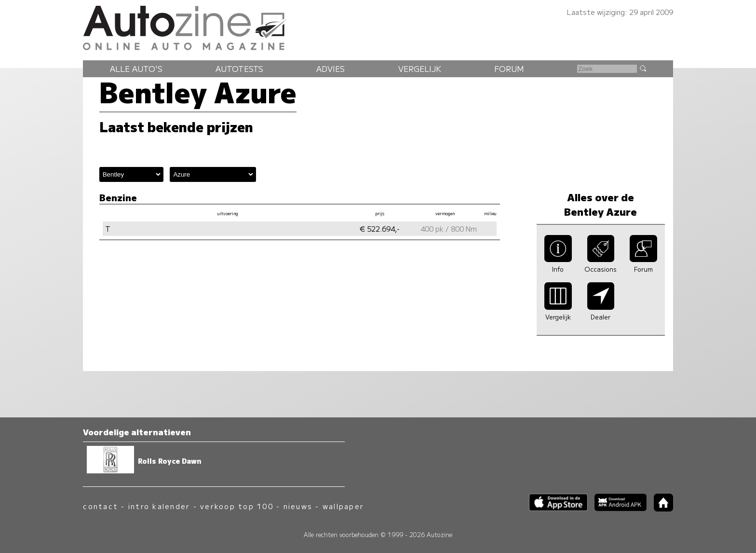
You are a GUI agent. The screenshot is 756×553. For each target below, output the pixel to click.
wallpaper (343, 506)
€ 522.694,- (380, 228)
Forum (509, 69)
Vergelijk (420, 69)
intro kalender (159, 506)
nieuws (298, 506)
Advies (331, 69)
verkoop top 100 (237, 506)
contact (101, 506)
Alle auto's (136, 69)
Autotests (239, 69)
